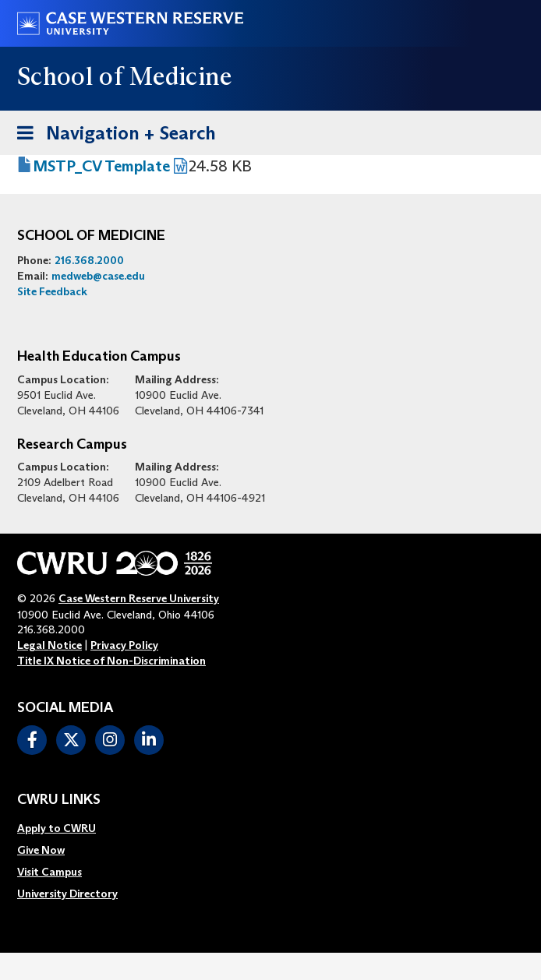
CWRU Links (59, 800)
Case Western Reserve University (139, 598)
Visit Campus (50, 872)
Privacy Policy (124, 645)
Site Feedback (52, 291)
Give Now (41, 850)
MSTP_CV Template (101, 166)
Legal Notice (50, 645)
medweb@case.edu (98, 276)
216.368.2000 (89, 260)
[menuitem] (67, 828)
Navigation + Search (111, 130)
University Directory (67, 894)
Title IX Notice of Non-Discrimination (111, 661)
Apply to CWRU (57, 828)
